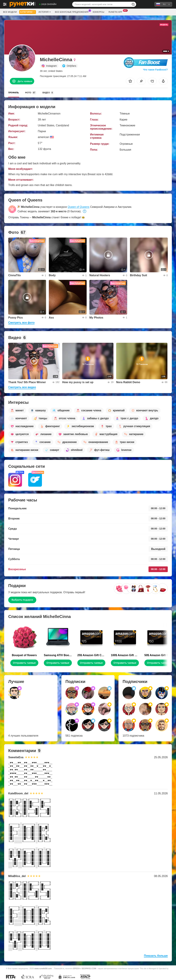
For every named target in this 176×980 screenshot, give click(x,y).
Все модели (10, 12)
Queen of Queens (79, 207)
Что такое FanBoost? (155, 70)
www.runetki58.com (43, 968)
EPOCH (76, 968)
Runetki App (116, 12)
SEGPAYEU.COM (89, 968)
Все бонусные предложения (73, 12)
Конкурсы (99, 12)
